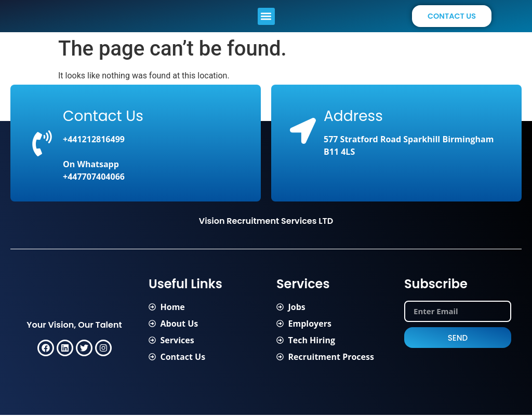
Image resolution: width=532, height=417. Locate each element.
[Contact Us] (42, 145)
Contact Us (103, 118)
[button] (266, 17)
